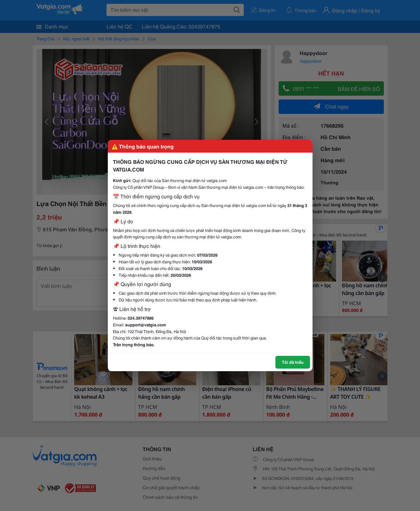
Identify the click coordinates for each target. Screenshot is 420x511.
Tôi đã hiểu (293, 362)
